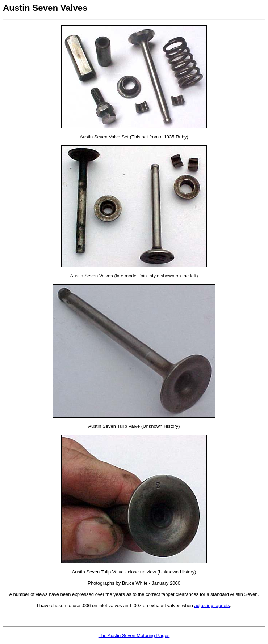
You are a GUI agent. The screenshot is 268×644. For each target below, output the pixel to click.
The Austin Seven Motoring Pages (134, 636)
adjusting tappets (212, 605)
